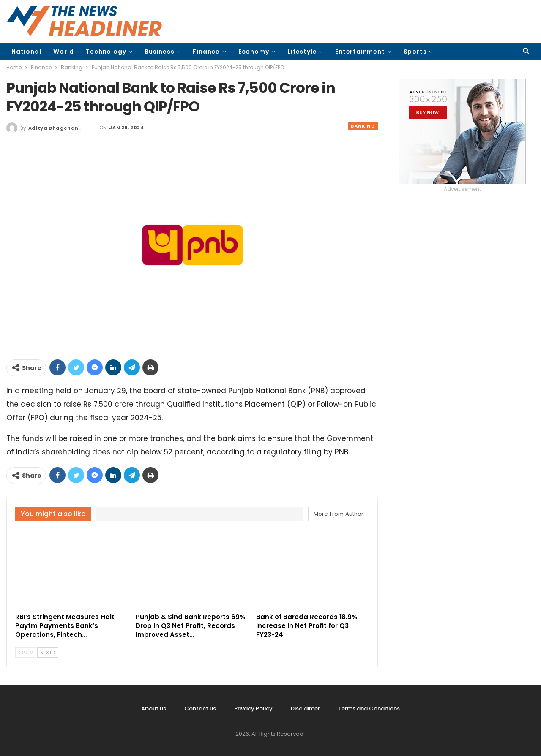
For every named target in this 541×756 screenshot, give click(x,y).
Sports (415, 52)
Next (48, 653)
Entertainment (360, 52)
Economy (254, 52)
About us (154, 708)
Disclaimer (305, 708)
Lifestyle (302, 52)
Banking (363, 126)
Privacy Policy (253, 708)
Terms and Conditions (369, 708)
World (63, 52)
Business (159, 52)
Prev (26, 653)
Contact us (200, 708)
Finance (206, 52)
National (26, 52)
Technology (106, 52)
